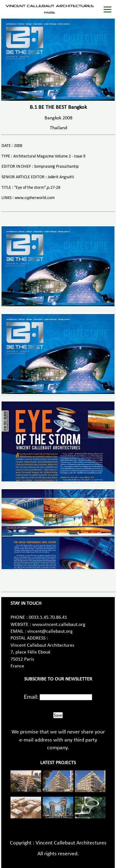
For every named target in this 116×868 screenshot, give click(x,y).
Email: (31, 697)
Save (58, 715)
